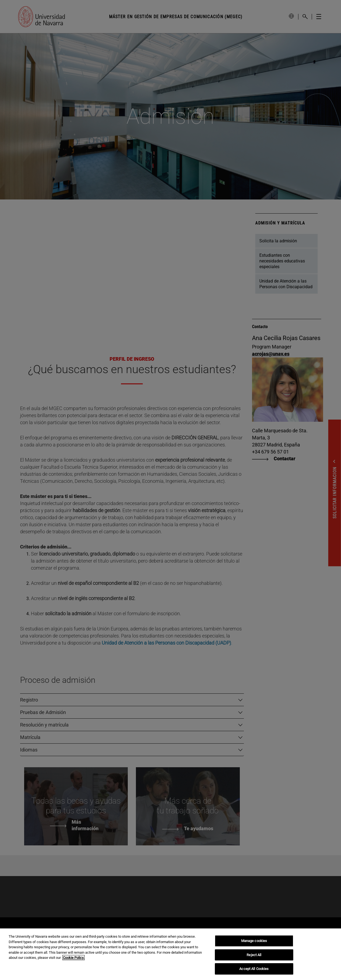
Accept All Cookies (254, 969)
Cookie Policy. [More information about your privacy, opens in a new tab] (74, 958)
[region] (171, 954)
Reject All (254, 955)
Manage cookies (254, 941)
